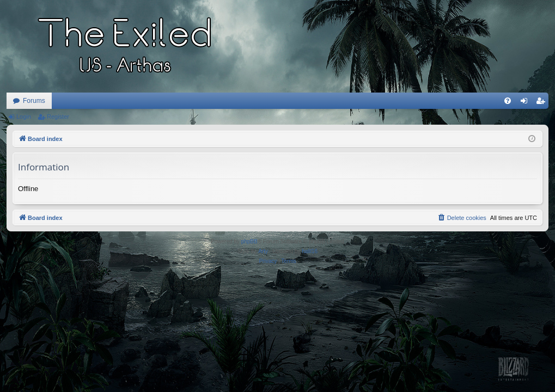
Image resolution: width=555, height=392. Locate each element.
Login (24, 117)
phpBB (249, 241)
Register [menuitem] (543, 103)
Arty (263, 251)
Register (58, 117)
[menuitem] (508, 101)
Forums (34, 101)
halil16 (310, 251)
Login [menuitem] (526, 103)
